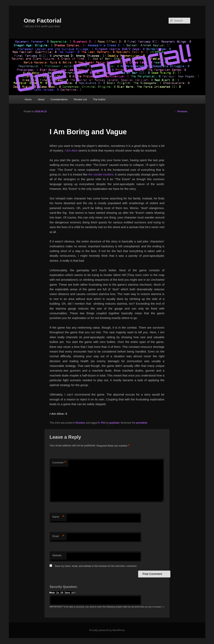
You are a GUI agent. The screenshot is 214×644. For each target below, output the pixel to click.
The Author (99, 99)
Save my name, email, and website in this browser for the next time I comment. (96, 566)
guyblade (114, 423)
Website (57, 555)
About (41, 99)
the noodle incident (101, 174)
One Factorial (43, 21)
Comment (59, 463)
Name (58, 517)
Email (58, 536)
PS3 (103, 423)
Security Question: (63, 587)
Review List (80, 99)
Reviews (80, 423)
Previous (181, 111)
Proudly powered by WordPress (107, 630)
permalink (142, 423)
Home (28, 99)
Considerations (59, 99)
